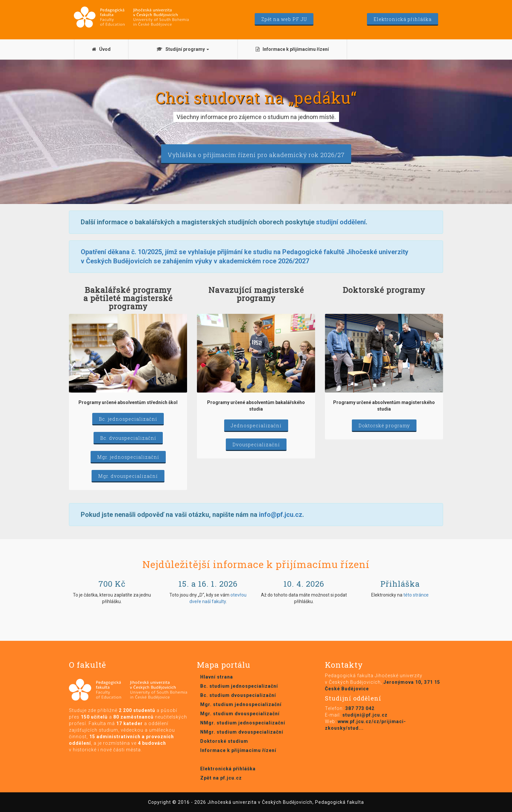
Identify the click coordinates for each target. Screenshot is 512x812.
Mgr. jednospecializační (128, 457)
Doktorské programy (384, 426)
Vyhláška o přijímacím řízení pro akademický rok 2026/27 (256, 155)
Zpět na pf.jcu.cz (221, 778)
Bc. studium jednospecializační (239, 686)
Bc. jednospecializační (128, 419)
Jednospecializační (256, 426)
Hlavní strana (217, 677)
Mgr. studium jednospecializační (241, 704)
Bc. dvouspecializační (128, 438)
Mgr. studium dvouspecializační (240, 714)
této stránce (416, 595)
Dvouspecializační (256, 445)
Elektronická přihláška (403, 19)
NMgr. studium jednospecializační (243, 723)
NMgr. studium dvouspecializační (242, 732)
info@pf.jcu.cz (281, 515)
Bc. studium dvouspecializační (238, 695)
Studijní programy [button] (183, 49)
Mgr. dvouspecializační (128, 476)
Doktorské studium (224, 741)
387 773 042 (360, 708)
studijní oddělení (341, 222)
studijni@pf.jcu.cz (365, 715)
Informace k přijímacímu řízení (292, 49)
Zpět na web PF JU (284, 19)
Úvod (101, 49)
